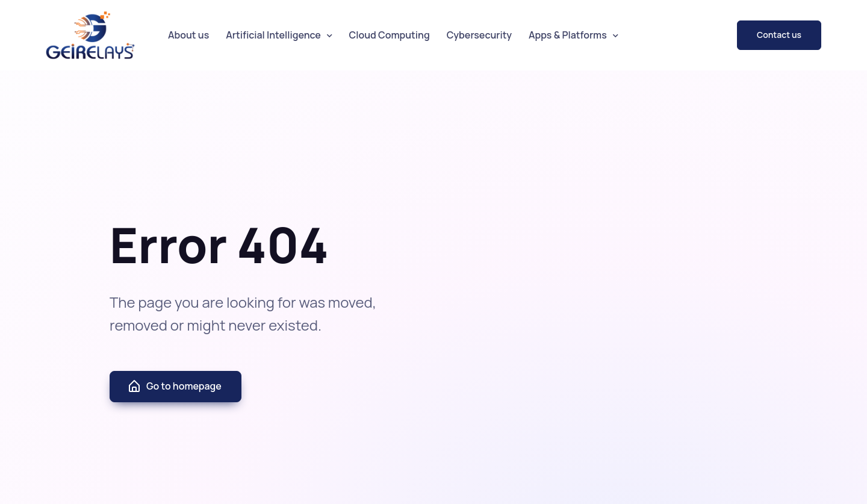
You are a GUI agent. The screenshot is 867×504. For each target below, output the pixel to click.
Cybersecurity (479, 35)
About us (188, 35)
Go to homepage (174, 387)
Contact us (779, 35)
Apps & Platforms (568, 35)
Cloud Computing (390, 35)
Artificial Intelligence (273, 35)
